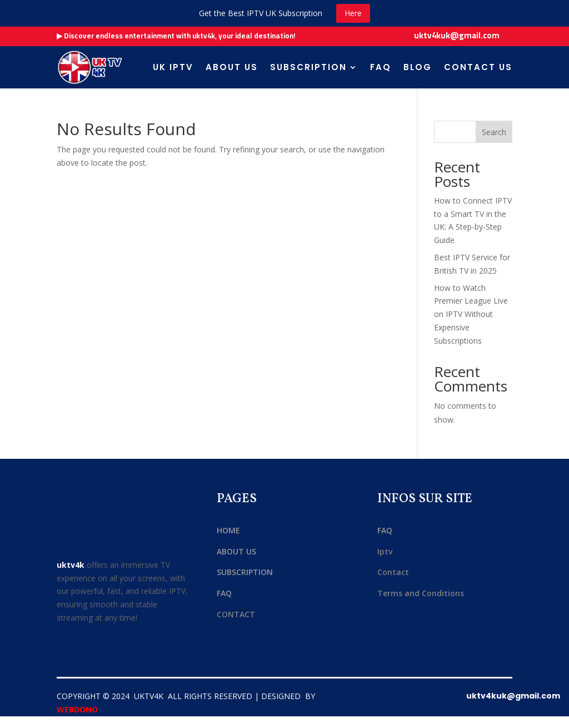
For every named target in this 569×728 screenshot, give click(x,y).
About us (232, 67)
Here (353, 13)
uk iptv (173, 67)
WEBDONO (77, 709)
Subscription (308, 67)
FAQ (381, 67)
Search (494, 132)
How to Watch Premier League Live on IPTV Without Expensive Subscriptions (471, 314)
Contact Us (478, 67)
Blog (418, 67)
